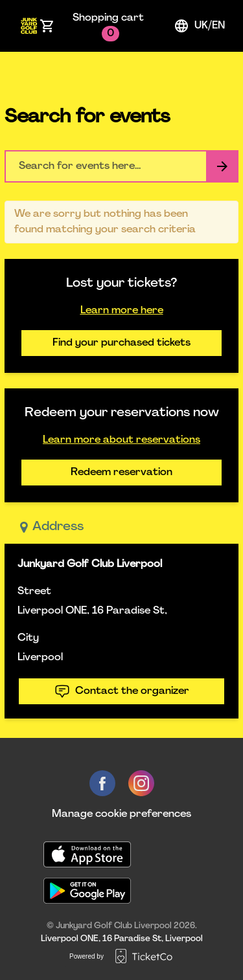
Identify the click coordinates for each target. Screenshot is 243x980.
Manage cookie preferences (121, 814)
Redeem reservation (121, 473)
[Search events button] (222, 166)
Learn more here (122, 311)
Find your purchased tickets (121, 343)
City (28, 638)
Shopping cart (108, 27)
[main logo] (29, 26)
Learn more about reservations (121, 440)
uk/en (199, 26)
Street (34, 592)
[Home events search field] (121, 166)
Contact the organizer (122, 691)
